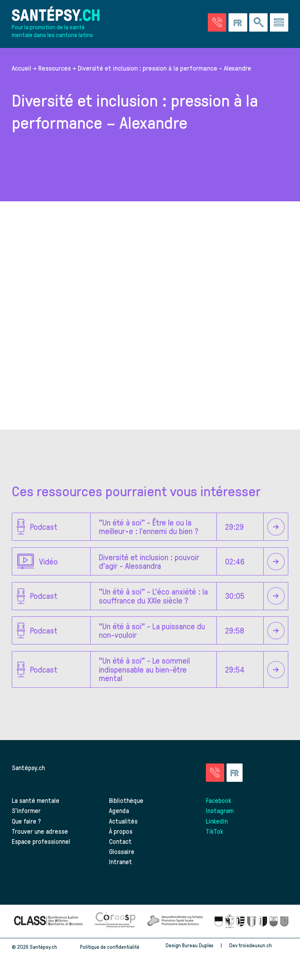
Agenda (119, 810)
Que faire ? (26, 821)
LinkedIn (217, 821)
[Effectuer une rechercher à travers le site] (258, 22)
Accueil (21, 68)
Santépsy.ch (28, 767)
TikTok (214, 831)
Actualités (123, 821)
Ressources (54, 68)
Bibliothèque (126, 800)
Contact (120, 841)
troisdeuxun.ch (263, 945)
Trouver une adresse (40, 831)
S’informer (26, 810)
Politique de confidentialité (110, 947)
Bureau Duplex (198, 945)
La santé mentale (36, 800)
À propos (121, 831)
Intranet (121, 861)
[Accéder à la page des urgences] (217, 22)
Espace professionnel (41, 841)
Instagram (220, 810)
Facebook (219, 800)
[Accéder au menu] (279, 22)
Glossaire (122, 851)
